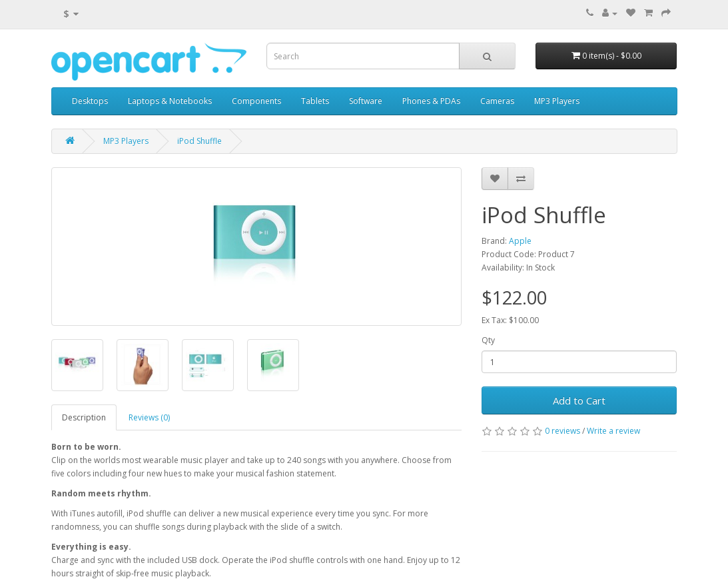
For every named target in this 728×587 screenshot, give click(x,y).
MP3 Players (557, 101)
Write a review (613, 431)
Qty (488, 340)
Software (366, 101)
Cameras (497, 101)
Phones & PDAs (431, 101)
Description (84, 417)
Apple (520, 241)
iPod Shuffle (199, 141)
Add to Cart (579, 400)
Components (256, 101)
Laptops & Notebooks (170, 101)
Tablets (315, 101)
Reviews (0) (149, 417)
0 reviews (562, 431)
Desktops (90, 101)
